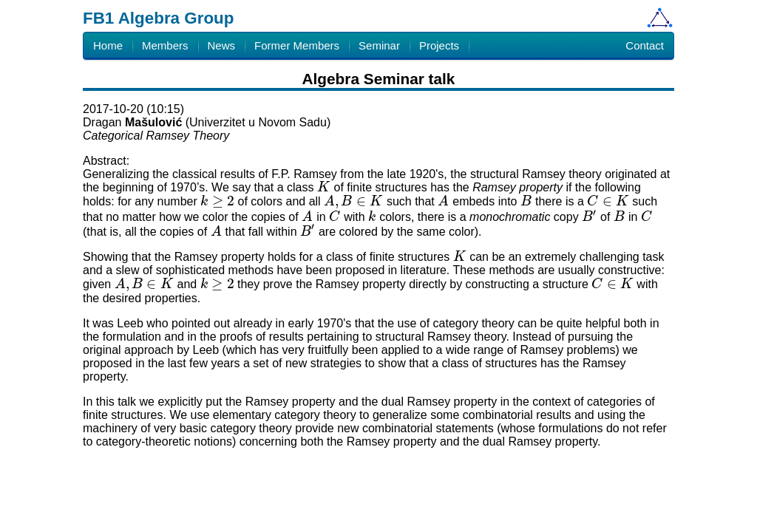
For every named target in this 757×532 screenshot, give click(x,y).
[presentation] (324, 187)
